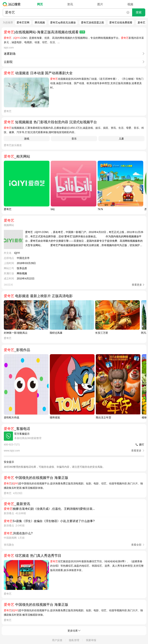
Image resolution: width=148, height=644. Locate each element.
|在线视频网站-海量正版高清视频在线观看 (44, 32)
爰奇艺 (141, 22)
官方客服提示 (22, 434)
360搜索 (13, 4)
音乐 (74, 139)
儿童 (121, 139)
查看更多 (137, 285)
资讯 (70, 4)
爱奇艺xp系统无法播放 (63, 22)
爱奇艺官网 (23, 22)
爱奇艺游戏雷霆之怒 (93, 22)
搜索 (139, 12)
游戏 (27, 139)
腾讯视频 (40, 22)
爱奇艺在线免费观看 (121, 22)
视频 (130, 4)
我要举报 (91, 640)
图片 (100, 4)
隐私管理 (74, 640)
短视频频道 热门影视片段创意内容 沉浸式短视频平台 (50, 122)
